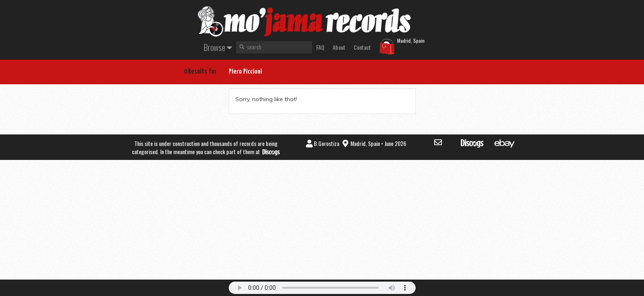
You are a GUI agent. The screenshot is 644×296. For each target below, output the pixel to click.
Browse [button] (218, 47)
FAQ (320, 47)
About (339, 47)
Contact (362, 47)
